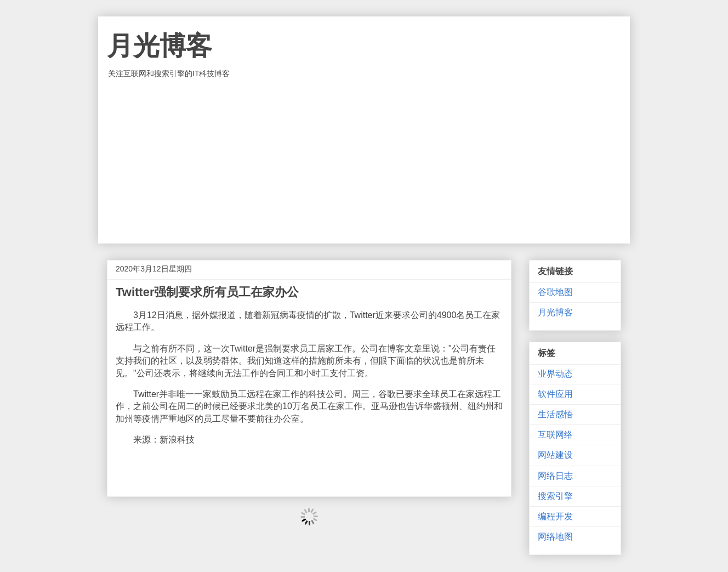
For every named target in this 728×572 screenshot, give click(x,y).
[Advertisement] (364, 161)
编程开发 (555, 516)
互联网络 (555, 435)
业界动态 (555, 374)
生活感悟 (555, 414)
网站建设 (555, 455)
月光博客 (160, 46)
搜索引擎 (555, 496)
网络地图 (555, 537)
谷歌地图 (555, 292)
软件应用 (555, 394)
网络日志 (555, 476)
